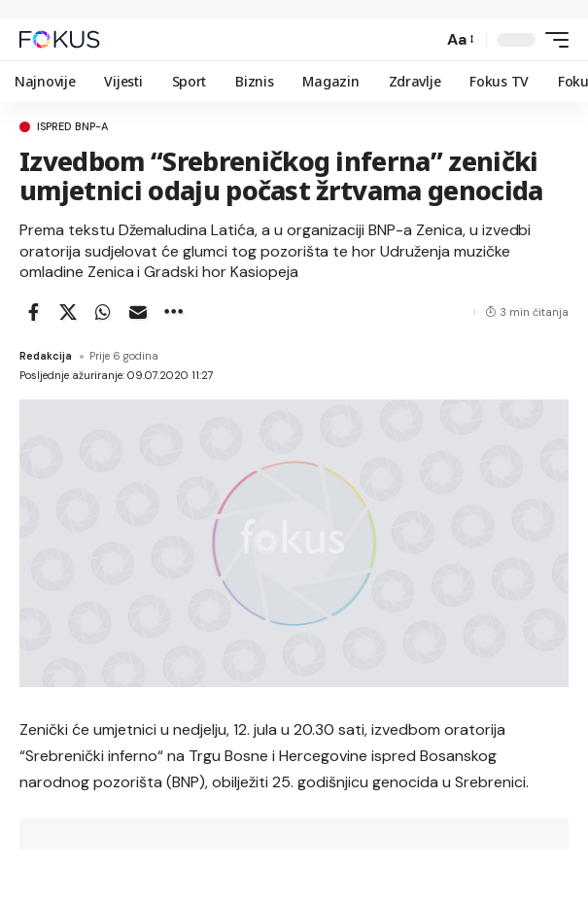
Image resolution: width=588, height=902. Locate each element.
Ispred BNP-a (72, 127)
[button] (423, 39)
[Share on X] (68, 312)
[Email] (138, 312)
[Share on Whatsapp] (103, 312)
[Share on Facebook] (33, 312)
